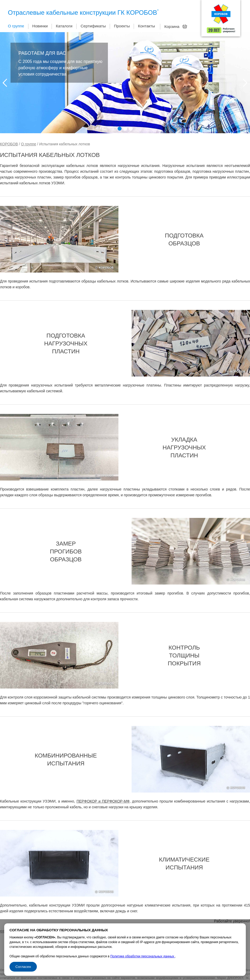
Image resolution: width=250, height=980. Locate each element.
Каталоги (64, 26)
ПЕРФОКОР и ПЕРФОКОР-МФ (103, 801)
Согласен (23, 967)
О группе (16, 26)
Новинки (40, 26)
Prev (5, 83)
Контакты (146, 26)
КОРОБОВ (9, 144)
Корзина (176, 26)
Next (245, 83)
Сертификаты (93, 26)
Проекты (122, 26)
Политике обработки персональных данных (143, 956)
